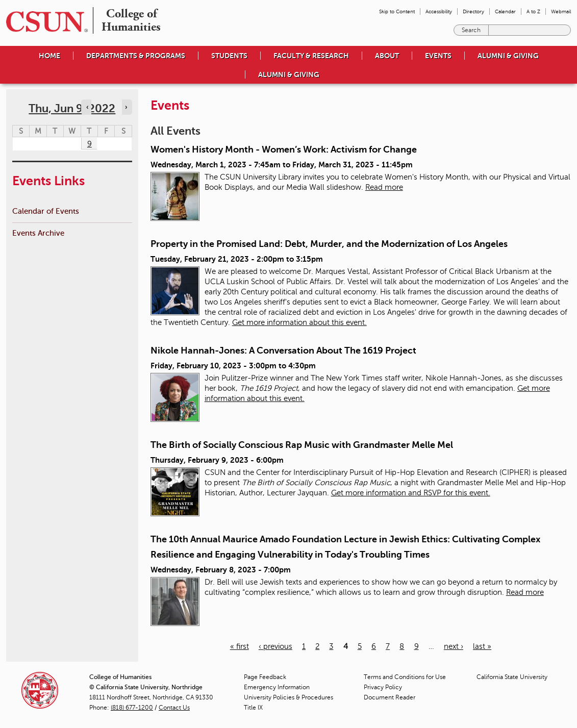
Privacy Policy (383, 687)
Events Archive (38, 233)
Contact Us (174, 708)
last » (482, 646)
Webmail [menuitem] (561, 11)
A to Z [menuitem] (533, 11)
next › (454, 646)
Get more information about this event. (299, 322)
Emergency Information (277, 687)
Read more (384, 187)
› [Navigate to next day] (126, 107)
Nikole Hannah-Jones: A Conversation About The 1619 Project (283, 350)
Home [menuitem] (49, 56)
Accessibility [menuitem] (439, 11)
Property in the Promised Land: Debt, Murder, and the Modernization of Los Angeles (329, 244)
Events (438, 56)
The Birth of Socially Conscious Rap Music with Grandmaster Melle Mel (302, 445)
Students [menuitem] (229, 56)
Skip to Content (397, 11)
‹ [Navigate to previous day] (87, 107)
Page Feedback (265, 677)
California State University (512, 677)
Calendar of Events (46, 211)
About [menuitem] (387, 56)
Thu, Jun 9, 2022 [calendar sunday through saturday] (72, 108)
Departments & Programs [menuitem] (136, 56)
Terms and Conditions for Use (405, 677)
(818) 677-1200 (132, 708)
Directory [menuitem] (473, 11)
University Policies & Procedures (288, 697)
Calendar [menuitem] (505, 11)
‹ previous (275, 646)
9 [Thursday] (90, 144)
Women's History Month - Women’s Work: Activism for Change (284, 149)
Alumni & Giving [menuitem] (508, 56)
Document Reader (390, 697)
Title (253, 708)
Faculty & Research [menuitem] (311, 56)
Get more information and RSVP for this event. (411, 493)
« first (240, 646)
